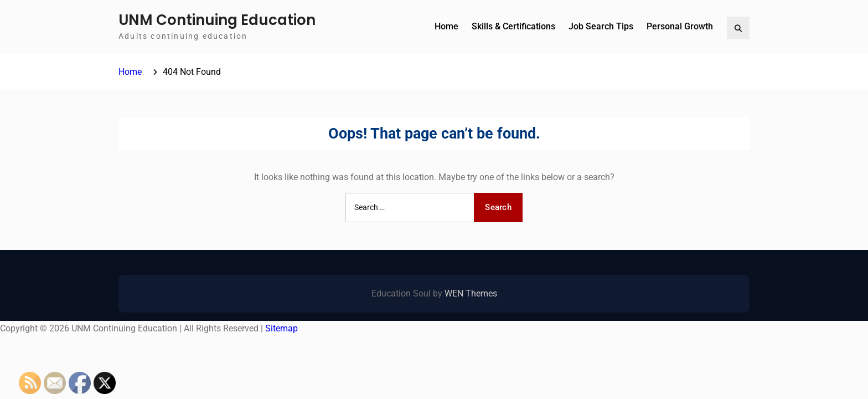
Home (446, 26)
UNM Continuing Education (217, 20)
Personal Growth (680, 26)
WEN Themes (471, 293)
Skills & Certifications (513, 26)
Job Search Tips (601, 26)
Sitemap (281, 328)
